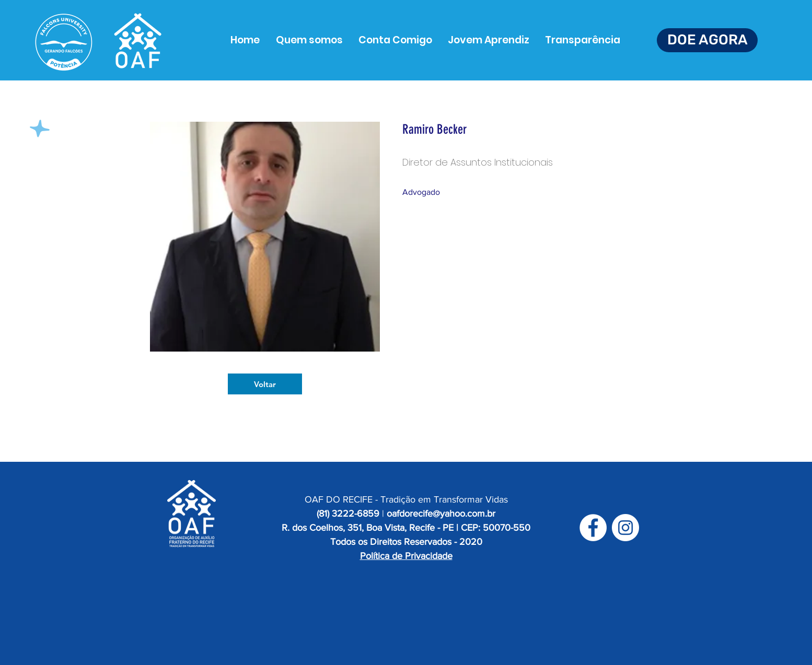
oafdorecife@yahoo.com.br (441, 514)
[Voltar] (265, 384)
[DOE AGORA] (707, 40)
